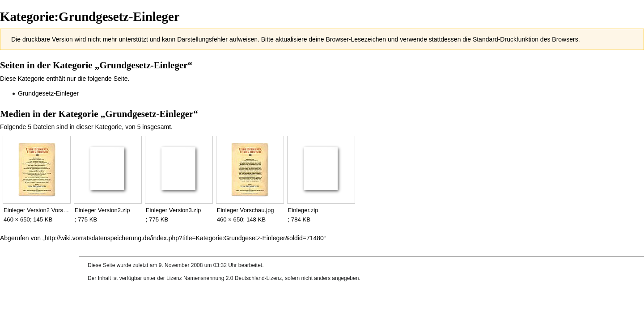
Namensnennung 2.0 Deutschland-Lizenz (233, 278)
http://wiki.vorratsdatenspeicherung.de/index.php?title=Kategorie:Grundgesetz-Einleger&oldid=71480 (184, 238)
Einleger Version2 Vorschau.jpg (36, 210)
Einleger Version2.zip (102, 210)
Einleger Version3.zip (174, 210)
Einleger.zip (303, 210)
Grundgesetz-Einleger (48, 93)
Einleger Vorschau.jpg (246, 210)
